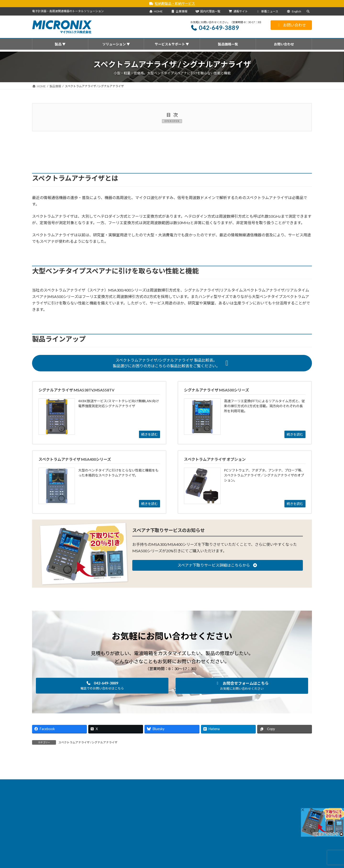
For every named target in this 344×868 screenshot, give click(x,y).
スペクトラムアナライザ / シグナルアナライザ (88, 742)
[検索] (297, 804)
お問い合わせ (291, 25)
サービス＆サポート (160, 784)
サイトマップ (241, 784)
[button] (172, 363)
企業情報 (179, 11)
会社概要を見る (145, 848)
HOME (156, 11)
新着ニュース (267, 11)
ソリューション (128, 784)
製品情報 (76, 784)
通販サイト (238, 11)
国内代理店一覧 (208, 11)
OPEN (177, 121)
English (294, 11)
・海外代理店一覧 (143, 861)
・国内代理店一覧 (143, 854)
